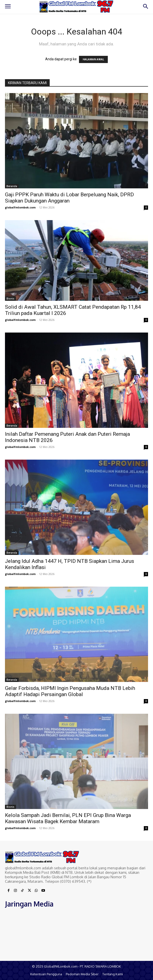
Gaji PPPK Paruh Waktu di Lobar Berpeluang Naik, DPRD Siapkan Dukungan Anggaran (69, 198)
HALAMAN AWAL (93, 59)
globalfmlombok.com (20, 207)
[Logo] (76, 7)
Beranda (12, 186)
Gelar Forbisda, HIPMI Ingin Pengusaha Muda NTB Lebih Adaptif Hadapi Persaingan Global (70, 691)
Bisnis (10, 299)
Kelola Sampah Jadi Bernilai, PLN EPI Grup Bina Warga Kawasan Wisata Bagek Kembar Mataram (68, 818)
